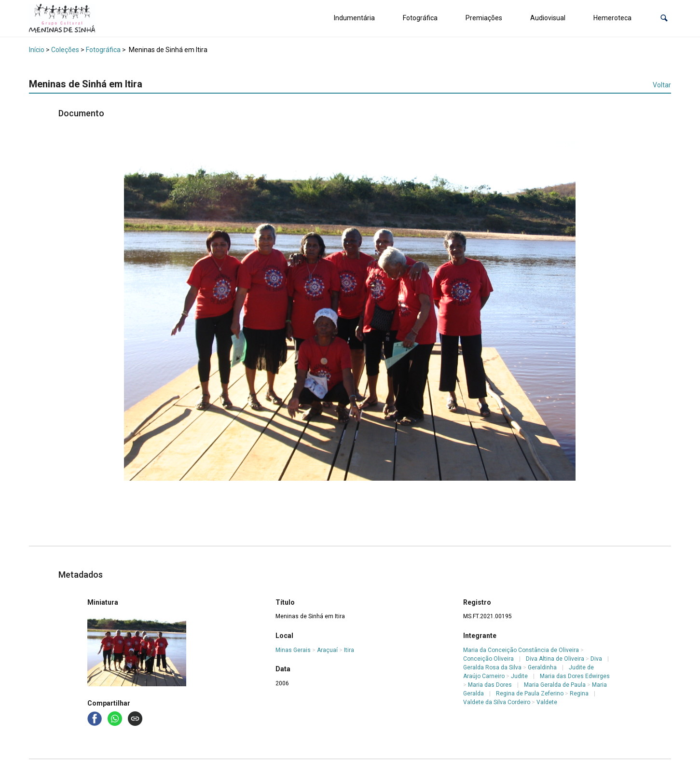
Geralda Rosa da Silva (492, 667)
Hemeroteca (612, 18)
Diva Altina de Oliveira (555, 659)
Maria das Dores (490, 685)
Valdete (547, 702)
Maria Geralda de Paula (555, 685)
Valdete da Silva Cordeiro (497, 702)
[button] (664, 18)
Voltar (662, 85)
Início (37, 50)
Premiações (484, 18)
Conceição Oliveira (488, 659)
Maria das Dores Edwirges (575, 676)
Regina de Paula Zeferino (530, 694)
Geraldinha (542, 667)
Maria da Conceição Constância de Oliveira (521, 650)
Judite (519, 676)
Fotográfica (420, 18)
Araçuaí (327, 650)
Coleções (65, 50)
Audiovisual (548, 18)
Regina (579, 694)
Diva (596, 659)
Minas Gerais (293, 650)
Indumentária (354, 18)
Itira (349, 650)
